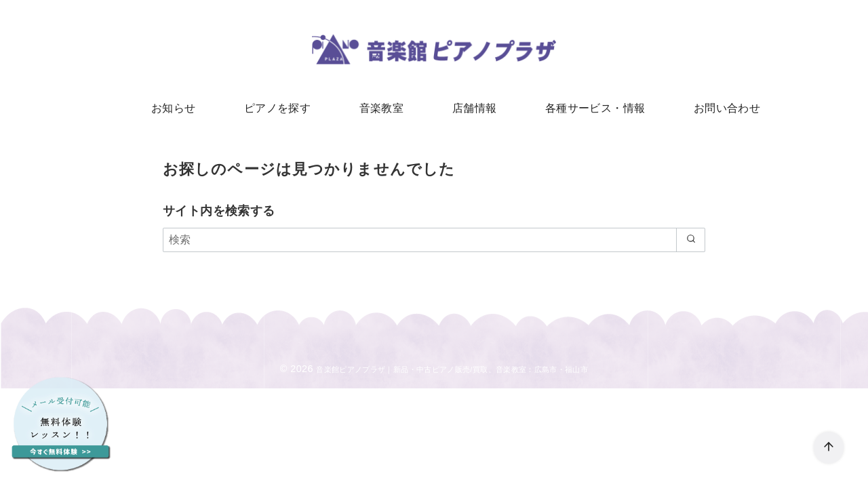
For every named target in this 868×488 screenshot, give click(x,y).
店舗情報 (472, 109)
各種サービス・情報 (588, 109)
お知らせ (186, 109)
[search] (689, 244)
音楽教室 (384, 109)
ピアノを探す (285, 109)
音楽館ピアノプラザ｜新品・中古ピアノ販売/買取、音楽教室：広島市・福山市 (452, 373)
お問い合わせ (714, 109)
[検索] (434, 244)
